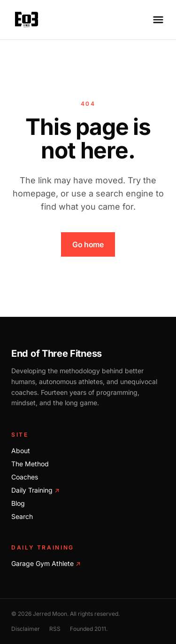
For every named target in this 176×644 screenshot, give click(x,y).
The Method (30, 464)
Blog (18, 503)
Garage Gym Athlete (46, 563)
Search (22, 516)
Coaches (25, 477)
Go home (88, 244)
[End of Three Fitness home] (27, 20)
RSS (55, 629)
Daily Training (35, 490)
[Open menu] (158, 20)
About (21, 451)
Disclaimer (26, 629)
